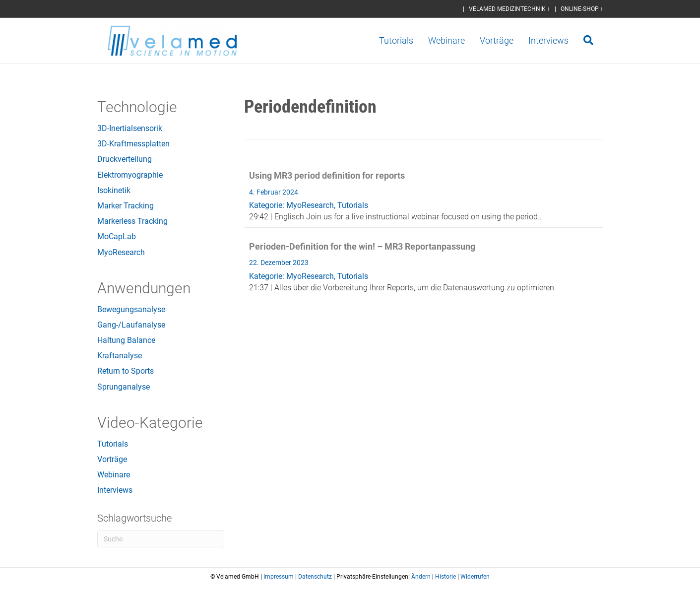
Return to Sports (126, 371)
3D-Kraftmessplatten (133, 144)
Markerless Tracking (132, 221)
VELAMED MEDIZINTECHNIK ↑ (509, 9)
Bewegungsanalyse (131, 309)
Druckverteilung (125, 159)
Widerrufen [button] (475, 577)
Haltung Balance (126, 340)
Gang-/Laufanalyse (131, 325)
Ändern (421, 577)
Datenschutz (315, 577)
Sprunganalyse (124, 387)
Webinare (456, 40)
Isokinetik (114, 190)
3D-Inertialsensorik (130, 128)
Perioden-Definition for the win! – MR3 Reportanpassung (362, 246)
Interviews (558, 40)
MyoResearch (121, 252)
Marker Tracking (126, 206)
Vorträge (507, 40)
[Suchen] (595, 40)
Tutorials (406, 40)
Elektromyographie (130, 175)
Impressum (279, 577)
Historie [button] (445, 577)
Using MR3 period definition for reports (327, 175)
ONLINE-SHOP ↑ (582, 9)
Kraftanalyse (120, 356)
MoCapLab (117, 236)
